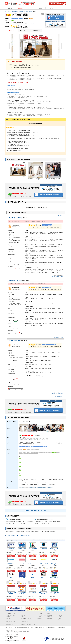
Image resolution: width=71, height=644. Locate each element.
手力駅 (45, 523)
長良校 (22, 532)
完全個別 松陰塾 (22, 548)
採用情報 (17, 641)
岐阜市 (9, 523)
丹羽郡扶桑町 (19, 522)
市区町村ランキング (24, 623)
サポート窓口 (59, 615)
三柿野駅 (59, 522)
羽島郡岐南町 (13, 522)
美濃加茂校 (37, 532)
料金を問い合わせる (57, 18)
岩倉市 (21, 523)
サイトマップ (59, 618)
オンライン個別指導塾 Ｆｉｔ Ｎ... (22, 593)
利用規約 (58, 620)
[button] (8, 46)
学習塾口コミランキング (25, 617)
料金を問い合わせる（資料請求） (11, 556)
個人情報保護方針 (12, 641)
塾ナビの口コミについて (59, 215)
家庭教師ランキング (24, 621)
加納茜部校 (18, 532)
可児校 (42, 532)
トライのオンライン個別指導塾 (11, 593)
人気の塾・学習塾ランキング (11, 615)
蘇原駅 (55, 522)
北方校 (33, 532)
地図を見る (60, 443)
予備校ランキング (9, 618)
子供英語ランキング (9, 624)
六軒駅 (46, 522)
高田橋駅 (36, 523)
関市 (24, 523)
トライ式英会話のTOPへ (11, 536)
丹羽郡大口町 (25, 522)
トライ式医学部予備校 (22, 563)
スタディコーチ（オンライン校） (44, 593)
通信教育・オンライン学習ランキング (28, 624)
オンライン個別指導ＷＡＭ (54, 593)
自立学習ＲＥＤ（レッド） (33, 564)
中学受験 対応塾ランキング (26, 618)
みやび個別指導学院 (33, 548)
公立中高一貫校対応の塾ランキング (12, 623)
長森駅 (49, 523)
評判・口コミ (24, 31)
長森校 (8, 532)
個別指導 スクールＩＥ (54, 564)
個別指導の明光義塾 (44, 563)
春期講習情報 (49, 615)
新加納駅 (50, 522)
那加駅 (42, 522)
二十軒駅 (41, 523)
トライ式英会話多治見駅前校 (15, 218)
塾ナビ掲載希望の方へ (61, 617)
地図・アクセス (36, 31)
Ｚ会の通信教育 (22, 578)
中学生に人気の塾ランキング (26, 620)
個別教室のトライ (11, 548)
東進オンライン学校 (54, 578)
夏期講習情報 (49, 617)
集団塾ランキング (24, 615)
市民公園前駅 (37, 522)
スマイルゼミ (44, 578)
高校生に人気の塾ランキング (11, 621)
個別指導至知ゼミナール (54, 549)
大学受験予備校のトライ (11, 564)
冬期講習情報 (49, 618)
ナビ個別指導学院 (44, 548)
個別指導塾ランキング (10, 617)
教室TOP (12, 31)
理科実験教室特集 (40, 618)
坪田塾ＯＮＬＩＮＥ (33, 592)
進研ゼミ (33, 578)
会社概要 (7, 641)
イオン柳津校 (27, 532)
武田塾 (11, 578)
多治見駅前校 (52, 532)
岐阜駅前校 (12, 532)
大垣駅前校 (47, 532)
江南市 (8, 522)
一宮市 (13, 523)
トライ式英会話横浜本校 (14, 341)
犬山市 (17, 523)
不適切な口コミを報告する (58, 277)
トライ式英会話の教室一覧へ (24, 536)
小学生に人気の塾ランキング (11, 620)
